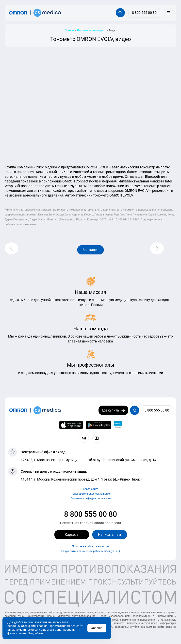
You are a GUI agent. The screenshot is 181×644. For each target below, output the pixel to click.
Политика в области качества (91, 546)
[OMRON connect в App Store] (71, 425)
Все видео (90, 250)
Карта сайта (91, 489)
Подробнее (36, 633)
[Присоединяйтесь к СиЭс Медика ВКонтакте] (84, 438)
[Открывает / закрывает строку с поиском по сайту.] (120, 13)
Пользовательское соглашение (91, 494)
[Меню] (168, 13)
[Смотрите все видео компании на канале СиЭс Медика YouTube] (97, 438)
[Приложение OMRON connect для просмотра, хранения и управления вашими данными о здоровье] (118, 425)
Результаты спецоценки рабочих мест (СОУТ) (91, 551)
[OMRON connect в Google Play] (98, 425)
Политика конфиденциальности (90, 498)
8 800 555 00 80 (90, 514)
